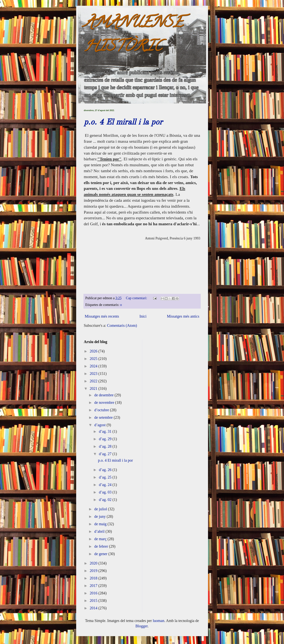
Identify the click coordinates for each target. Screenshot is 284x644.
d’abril (100, 531)
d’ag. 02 (106, 500)
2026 (94, 351)
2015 (94, 601)
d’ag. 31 (106, 431)
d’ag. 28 (106, 446)
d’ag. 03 (106, 492)
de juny (100, 516)
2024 (94, 366)
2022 (94, 381)
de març (101, 539)
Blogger (142, 626)
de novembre (105, 402)
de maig (101, 524)
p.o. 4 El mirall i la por (123, 122)
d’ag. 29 (106, 439)
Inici (143, 316)
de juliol (101, 509)
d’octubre (102, 410)
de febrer (102, 546)
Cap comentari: (137, 298)
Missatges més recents (102, 316)
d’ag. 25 (106, 477)
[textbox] (142, 261)
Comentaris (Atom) (122, 325)
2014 (94, 608)
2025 (94, 359)
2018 (94, 578)
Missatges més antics (183, 316)
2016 (94, 593)
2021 (94, 388)
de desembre (104, 395)
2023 (94, 374)
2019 (94, 571)
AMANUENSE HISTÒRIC (134, 36)
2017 (94, 586)
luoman (159, 621)
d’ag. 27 (106, 454)
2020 (94, 563)
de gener (101, 554)
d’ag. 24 (106, 485)
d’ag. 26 (106, 470)
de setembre (104, 417)
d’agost (100, 425)
